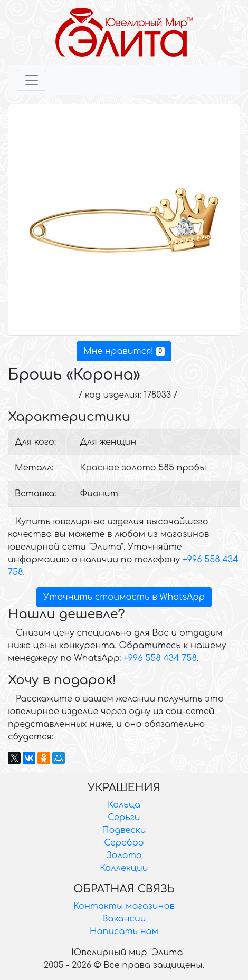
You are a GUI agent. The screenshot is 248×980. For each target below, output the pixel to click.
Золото (124, 856)
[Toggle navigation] (32, 80)
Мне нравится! (124, 351)
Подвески (124, 830)
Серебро (124, 843)
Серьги (124, 818)
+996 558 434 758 (160, 658)
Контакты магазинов (124, 906)
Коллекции (124, 868)
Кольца (124, 805)
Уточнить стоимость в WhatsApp (124, 597)
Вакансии (124, 919)
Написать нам (124, 931)
